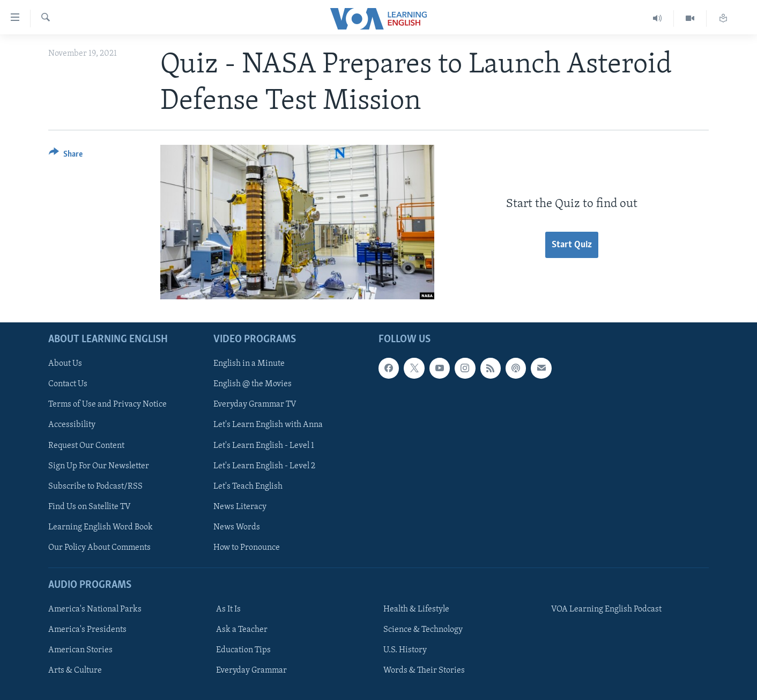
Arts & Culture (75, 670)
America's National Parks (95, 609)
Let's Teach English (248, 486)
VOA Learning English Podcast (606, 609)
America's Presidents (87, 630)
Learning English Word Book (101, 527)
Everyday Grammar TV (255, 404)
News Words (237, 527)
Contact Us (68, 384)
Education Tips (243, 650)
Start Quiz (572, 245)
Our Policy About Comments (99, 547)
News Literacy (240, 506)
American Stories (80, 650)
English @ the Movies (253, 384)
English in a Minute (249, 364)
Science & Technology (423, 630)
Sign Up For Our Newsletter (99, 466)
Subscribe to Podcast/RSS (95, 486)
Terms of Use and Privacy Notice (107, 404)
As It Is (228, 609)
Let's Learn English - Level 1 (264, 445)
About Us (65, 364)
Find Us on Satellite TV (90, 506)
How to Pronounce (247, 547)
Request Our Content (86, 445)
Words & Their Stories (424, 670)
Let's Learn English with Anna (268, 425)
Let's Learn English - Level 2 (264, 466)
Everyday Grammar (251, 670)
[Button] (66, 156)
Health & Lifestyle (416, 609)
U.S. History (405, 650)
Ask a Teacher (242, 630)
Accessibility (72, 425)
